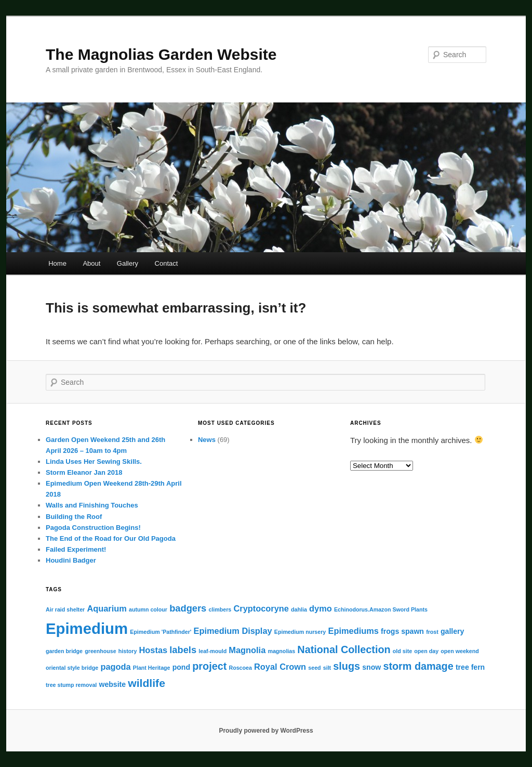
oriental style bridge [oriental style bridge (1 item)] (72, 668)
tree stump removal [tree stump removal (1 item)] (71, 685)
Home (57, 263)
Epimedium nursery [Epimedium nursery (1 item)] (300, 632)
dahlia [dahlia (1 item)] (299, 609)
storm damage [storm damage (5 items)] (418, 666)
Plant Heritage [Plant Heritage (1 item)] (152, 668)
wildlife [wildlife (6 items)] (147, 683)
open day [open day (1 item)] (426, 651)
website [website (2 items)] (112, 684)
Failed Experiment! (76, 549)
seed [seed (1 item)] (314, 668)
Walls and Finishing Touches (92, 505)
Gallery (128, 263)
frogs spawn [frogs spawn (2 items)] (402, 631)
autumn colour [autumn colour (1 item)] (148, 609)
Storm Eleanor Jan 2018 (84, 472)
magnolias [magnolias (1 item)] (281, 651)
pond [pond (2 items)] (181, 667)
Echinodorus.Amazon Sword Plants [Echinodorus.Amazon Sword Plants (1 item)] (381, 609)
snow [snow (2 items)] (371, 667)
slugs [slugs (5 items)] (347, 666)
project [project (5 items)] (209, 666)
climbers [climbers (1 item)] (220, 609)
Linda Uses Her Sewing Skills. (94, 461)
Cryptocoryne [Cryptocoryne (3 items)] (261, 608)
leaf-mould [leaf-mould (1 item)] (212, 651)
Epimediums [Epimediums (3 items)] (353, 631)
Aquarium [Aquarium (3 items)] (107, 608)
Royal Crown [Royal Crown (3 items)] (280, 667)
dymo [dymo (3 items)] (321, 608)
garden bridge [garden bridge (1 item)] (64, 651)
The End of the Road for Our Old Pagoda (111, 538)
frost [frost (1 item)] (432, 632)
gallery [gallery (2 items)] (452, 631)
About (91, 263)
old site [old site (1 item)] (402, 651)
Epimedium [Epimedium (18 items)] (87, 628)
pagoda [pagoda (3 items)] (115, 667)
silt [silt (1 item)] (327, 668)
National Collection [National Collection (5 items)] (344, 649)
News (207, 440)
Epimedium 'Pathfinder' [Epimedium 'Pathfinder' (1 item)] (161, 632)
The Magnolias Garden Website (161, 54)
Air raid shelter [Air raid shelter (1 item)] (65, 609)
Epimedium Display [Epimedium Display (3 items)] (233, 631)
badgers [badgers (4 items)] (188, 608)
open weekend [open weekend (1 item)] (460, 651)
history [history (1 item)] (128, 651)
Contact (167, 263)
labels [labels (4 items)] (183, 650)
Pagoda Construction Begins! (93, 528)
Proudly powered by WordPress (266, 731)
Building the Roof (74, 517)
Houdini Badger (71, 560)
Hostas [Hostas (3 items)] (154, 650)
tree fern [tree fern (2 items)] (470, 667)
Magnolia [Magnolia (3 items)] (247, 650)
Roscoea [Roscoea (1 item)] (240, 668)
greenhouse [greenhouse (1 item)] (100, 651)
